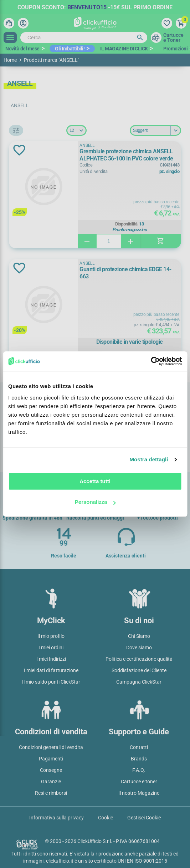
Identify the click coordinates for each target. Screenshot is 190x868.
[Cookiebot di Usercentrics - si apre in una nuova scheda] (151, 361)
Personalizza (95, 502)
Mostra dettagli (149, 459)
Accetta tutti (95, 481)
